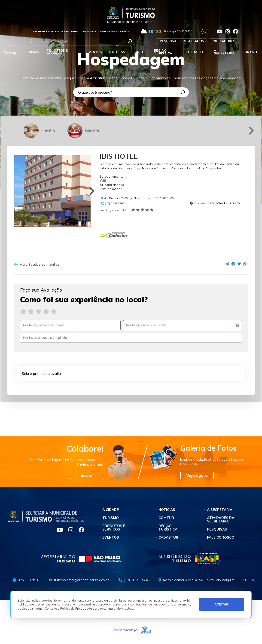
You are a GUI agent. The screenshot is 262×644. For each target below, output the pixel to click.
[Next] (251, 131)
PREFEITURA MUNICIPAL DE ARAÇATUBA (55, 31)
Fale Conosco (221, 537)
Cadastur (197, 52)
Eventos (111, 537)
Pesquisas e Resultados (182, 41)
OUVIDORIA (89, 31)
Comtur (139, 52)
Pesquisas (217, 529)
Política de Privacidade (76, 608)
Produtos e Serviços (57, 52)
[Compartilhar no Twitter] (239, 264)
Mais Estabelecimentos (37, 265)
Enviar (87, 475)
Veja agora (197, 475)
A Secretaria (220, 510)
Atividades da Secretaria (221, 519)
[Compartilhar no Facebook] (233, 264)
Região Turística (163, 52)
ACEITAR (222, 604)
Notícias (117, 52)
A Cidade (10, 52)
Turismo (111, 518)
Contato (250, 52)
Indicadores (224, 41)
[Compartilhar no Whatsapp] (245, 264)
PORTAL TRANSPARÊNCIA (115, 31)
